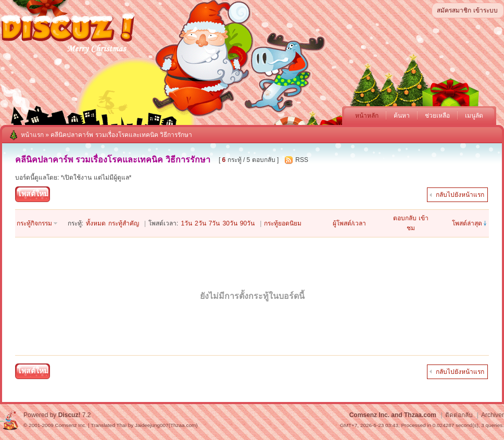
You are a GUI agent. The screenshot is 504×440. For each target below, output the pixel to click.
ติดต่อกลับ (459, 415)
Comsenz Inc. (71, 425)
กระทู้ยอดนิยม (283, 223)
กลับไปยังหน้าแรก (460, 195)
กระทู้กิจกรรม (34, 223)
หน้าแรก (32, 135)
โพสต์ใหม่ (33, 194)
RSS (302, 160)
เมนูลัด (474, 116)
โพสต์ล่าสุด (467, 223)
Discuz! (70, 415)
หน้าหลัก (367, 116)
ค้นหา (402, 116)
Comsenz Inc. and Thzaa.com (393, 415)
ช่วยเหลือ (437, 116)
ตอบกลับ (405, 218)
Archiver (493, 415)
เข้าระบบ (486, 10)
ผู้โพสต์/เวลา (349, 223)
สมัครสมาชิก (454, 10)
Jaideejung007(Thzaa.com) (166, 425)
